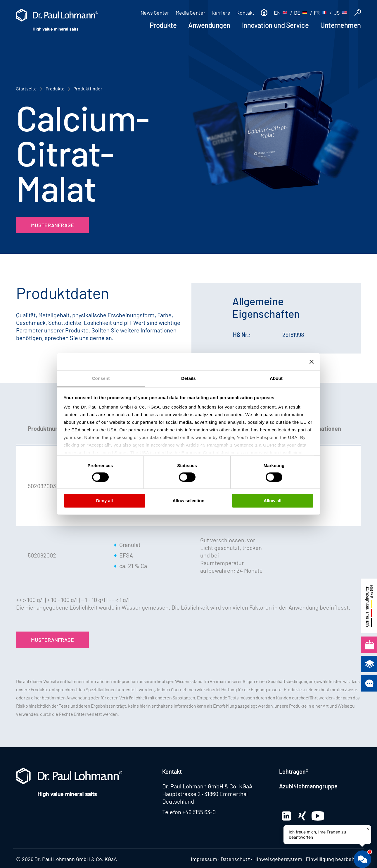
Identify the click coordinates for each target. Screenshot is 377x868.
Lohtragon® (294, 771)
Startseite (26, 89)
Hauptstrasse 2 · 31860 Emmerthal (205, 794)
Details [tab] (188, 378)
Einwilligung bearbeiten (333, 859)
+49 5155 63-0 (199, 812)
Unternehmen (341, 25)
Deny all (105, 501)
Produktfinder (88, 89)
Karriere (221, 13)
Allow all (273, 501)
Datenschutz (235, 859)
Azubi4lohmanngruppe (308, 786)
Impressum (204, 859)
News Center (155, 13)
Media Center (191, 13)
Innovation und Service (275, 25)
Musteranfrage (52, 225)
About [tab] (276, 378)
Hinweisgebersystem (278, 859)
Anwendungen (209, 25)
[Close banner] (312, 362)
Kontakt (245, 13)
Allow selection (188, 501)
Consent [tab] (101, 378)
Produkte (163, 25)
